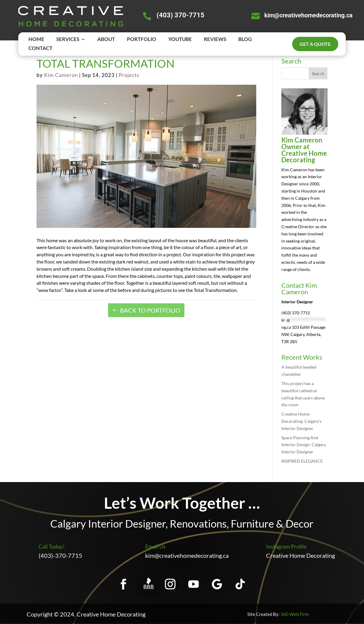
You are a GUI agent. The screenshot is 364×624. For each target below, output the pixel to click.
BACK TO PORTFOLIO (150, 310)
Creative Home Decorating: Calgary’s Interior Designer (301, 421)
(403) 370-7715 (181, 15)
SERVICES (68, 40)
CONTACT (40, 49)
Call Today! (52, 546)
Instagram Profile (286, 546)
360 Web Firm (295, 614)
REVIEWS (215, 40)
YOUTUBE (180, 40)
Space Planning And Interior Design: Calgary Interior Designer (304, 445)
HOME (36, 40)
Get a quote (315, 44)
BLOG (245, 40)
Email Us (155, 546)
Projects (129, 75)
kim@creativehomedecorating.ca (308, 15)
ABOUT (106, 40)
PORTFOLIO (142, 40)
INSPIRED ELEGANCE (302, 461)
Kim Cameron (61, 75)
